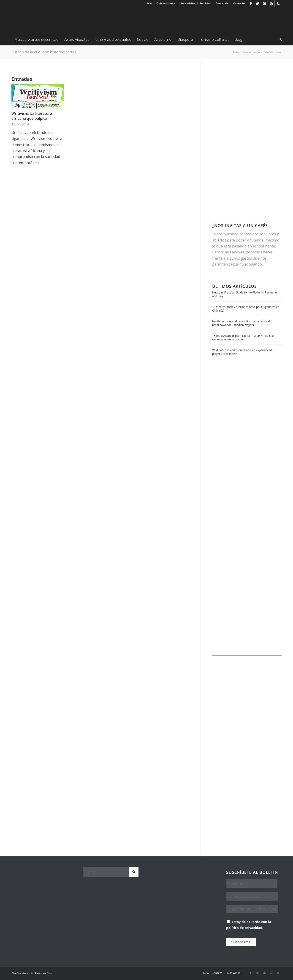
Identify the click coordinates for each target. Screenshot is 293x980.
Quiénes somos (166, 3)
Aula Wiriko (188, 3)
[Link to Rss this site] (278, 3)
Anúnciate (222, 3)
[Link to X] (257, 3)
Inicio (148, 3)
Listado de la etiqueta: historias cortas (44, 52)
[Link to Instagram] (264, 3)
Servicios (205, 3)
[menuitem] (148, 3)
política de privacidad (244, 928)
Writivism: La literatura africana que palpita (32, 116)
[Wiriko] (46, 20)
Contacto (239, 3)
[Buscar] (279, 40)
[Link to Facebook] (251, 3)
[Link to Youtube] (271, 3)
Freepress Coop (44, 973)
